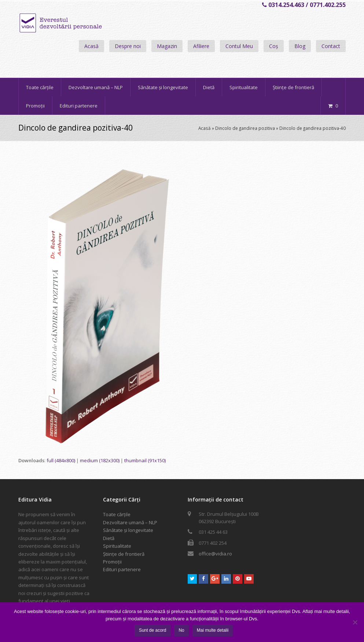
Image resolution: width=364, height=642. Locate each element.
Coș (274, 46)
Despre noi (128, 46)
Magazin (167, 46)
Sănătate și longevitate (128, 530)
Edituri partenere (122, 569)
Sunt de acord (153, 630)
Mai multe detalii (213, 630)
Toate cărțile (117, 514)
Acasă (91, 46)
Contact (331, 46)
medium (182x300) (100, 460)
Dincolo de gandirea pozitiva (245, 128)
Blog (300, 46)
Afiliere (201, 46)
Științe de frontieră (124, 554)
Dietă (109, 538)
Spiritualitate (117, 546)
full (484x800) (61, 460)
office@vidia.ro (215, 554)
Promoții (112, 562)
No (182, 630)
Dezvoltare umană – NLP (130, 522)
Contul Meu (239, 46)
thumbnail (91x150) (145, 460)
